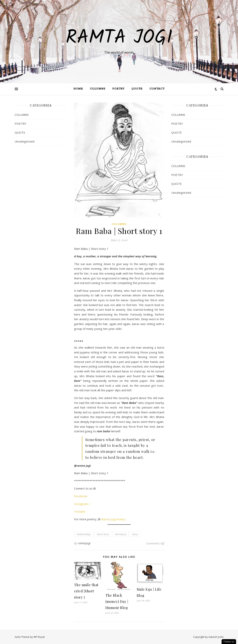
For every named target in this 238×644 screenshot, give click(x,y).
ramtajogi (84, 543)
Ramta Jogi (119, 38)
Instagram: (81, 504)
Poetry (118, 89)
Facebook (80, 496)
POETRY (20, 124)
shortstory (121, 534)
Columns (98, 89)
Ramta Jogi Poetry (113, 519)
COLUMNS (22, 115)
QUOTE (137, 89)
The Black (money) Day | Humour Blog (117, 601)
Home (78, 89)
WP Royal (39, 637)
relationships (84, 534)
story (135, 534)
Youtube (80, 511)
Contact (157, 89)
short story (103, 534)
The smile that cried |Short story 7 (86, 591)
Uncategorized (25, 141)
